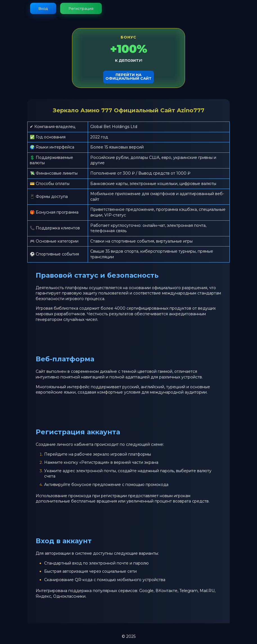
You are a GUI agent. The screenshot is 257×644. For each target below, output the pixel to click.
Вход (43, 8)
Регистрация (81, 8)
